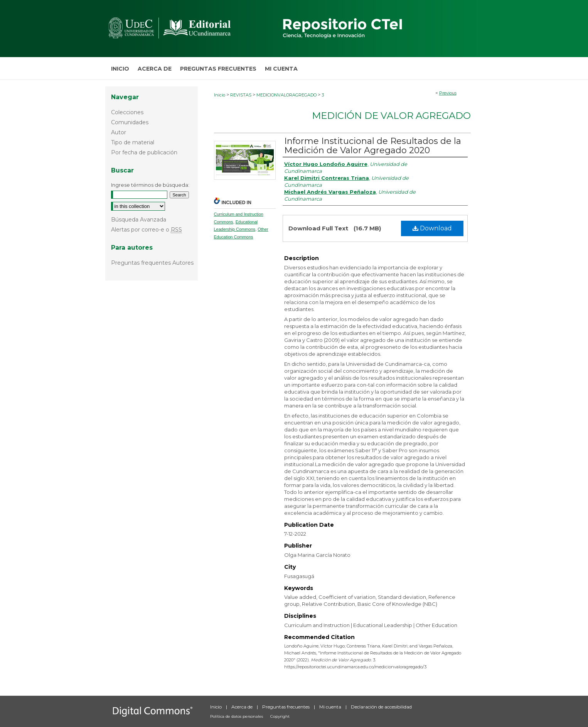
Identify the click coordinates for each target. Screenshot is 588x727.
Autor (119, 132)
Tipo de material (133, 142)
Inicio (220, 95)
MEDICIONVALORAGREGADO (286, 95)
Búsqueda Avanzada (139, 220)
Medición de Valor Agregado (391, 116)
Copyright (280, 716)
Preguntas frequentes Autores (152, 263)
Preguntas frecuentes (286, 707)
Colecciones (127, 112)
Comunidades (130, 122)
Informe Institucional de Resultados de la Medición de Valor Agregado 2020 (373, 146)
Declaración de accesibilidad (381, 707)
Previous (448, 93)
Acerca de (243, 707)
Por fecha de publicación (144, 152)
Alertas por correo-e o (147, 230)
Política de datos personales (237, 716)
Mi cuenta (331, 707)
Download (432, 228)
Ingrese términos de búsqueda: (150, 185)
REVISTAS (241, 95)
